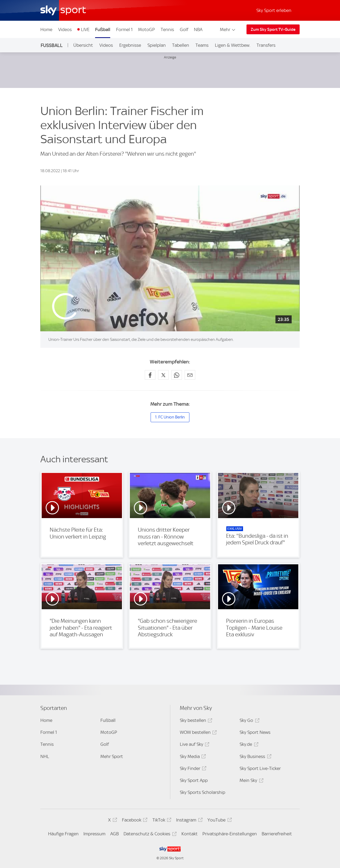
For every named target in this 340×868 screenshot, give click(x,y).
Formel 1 (124, 29)
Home (46, 29)
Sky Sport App (194, 780)
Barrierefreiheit (277, 834)
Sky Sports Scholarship (203, 792)
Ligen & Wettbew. (233, 45)
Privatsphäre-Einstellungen (230, 834)
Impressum (94, 834)
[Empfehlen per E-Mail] (190, 375)
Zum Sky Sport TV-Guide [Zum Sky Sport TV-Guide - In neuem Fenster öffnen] (273, 29)
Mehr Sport (112, 756)
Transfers (266, 45)
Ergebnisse (130, 45)
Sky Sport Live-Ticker (260, 768)
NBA (198, 29)
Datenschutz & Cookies (149, 835)
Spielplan (157, 45)
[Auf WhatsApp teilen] (177, 375)
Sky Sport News (255, 732)
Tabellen (181, 45)
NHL (45, 756)
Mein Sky (251, 781)
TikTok (161, 821)
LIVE (85, 29)
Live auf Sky (194, 745)
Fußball (103, 29)
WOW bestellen (197, 733)
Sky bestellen (195, 721)
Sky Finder (192, 769)
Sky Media (192, 757)
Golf (184, 29)
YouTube (219, 821)
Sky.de (248, 745)
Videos (65, 29)
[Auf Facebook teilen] (150, 375)
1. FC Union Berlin (170, 417)
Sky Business (255, 757)
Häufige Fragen (63, 834)
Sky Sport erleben (274, 10)
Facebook (134, 821)
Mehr (228, 29)
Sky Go (249, 721)
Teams (202, 45)
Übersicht (83, 45)
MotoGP (146, 29)
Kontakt (190, 834)
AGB (114, 834)
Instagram (188, 821)
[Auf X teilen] (163, 375)
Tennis (167, 29)
